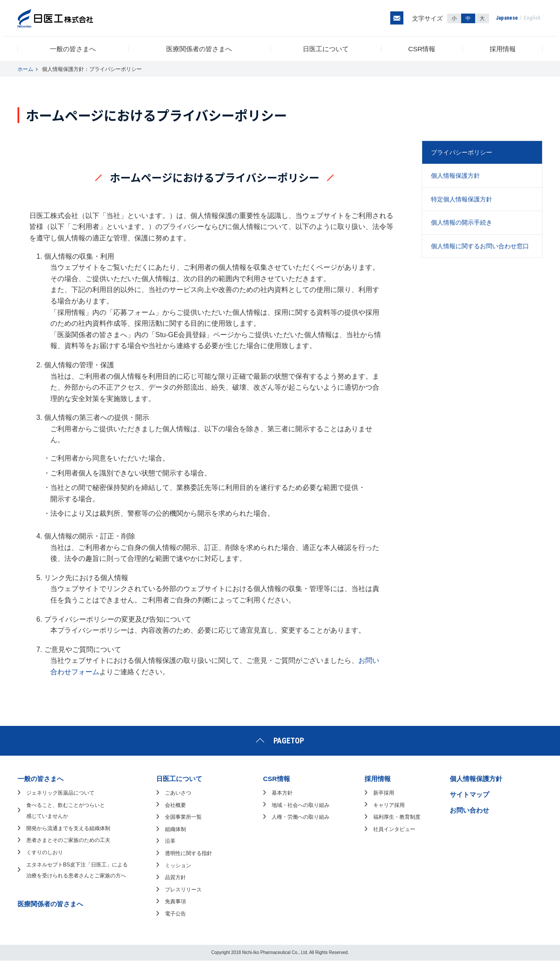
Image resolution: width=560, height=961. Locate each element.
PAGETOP (289, 741)
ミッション (178, 866)
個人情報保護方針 (455, 176)
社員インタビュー (394, 829)
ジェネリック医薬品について (60, 793)
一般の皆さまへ (73, 49)
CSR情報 (423, 49)
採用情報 (503, 49)
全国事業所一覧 (183, 817)
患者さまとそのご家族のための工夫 (68, 841)
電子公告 (175, 914)
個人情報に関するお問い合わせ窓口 (480, 246)
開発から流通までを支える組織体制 (68, 828)
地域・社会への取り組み (301, 805)
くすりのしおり (45, 853)
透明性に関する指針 (189, 854)
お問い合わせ (469, 810)
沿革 (170, 841)
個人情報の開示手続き (462, 223)
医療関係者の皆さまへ (200, 49)
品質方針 (175, 878)
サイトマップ (469, 795)
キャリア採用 (389, 805)
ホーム (25, 70)
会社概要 (175, 805)
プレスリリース (183, 890)
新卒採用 (384, 793)
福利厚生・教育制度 (397, 817)
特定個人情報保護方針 (462, 199)
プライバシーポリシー (462, 153)
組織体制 (175, 829)
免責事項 (175, 902)
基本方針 (282, 793)
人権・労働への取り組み (301, 817)
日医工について (327, 49)
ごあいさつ (178, 793)
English (532, 18)
